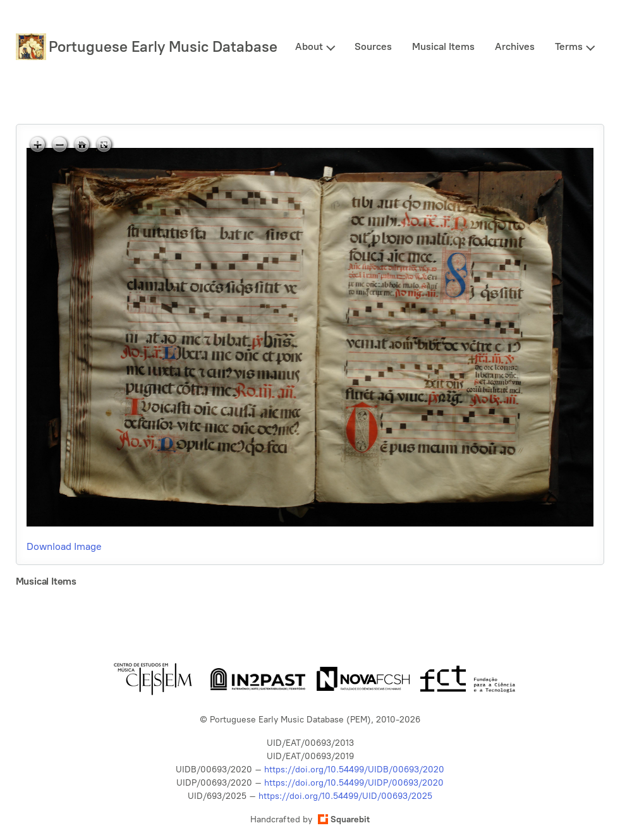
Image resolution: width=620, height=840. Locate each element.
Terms (569, 46)
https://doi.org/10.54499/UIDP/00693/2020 (354, 783)
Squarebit (344, 819)
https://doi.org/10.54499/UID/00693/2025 (345, 796)
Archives (515, 46)
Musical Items (443, 46)
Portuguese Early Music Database (163, 46)
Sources (373, 46)
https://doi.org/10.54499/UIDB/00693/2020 (354, 770)
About (309, 46)
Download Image (64, 546)
